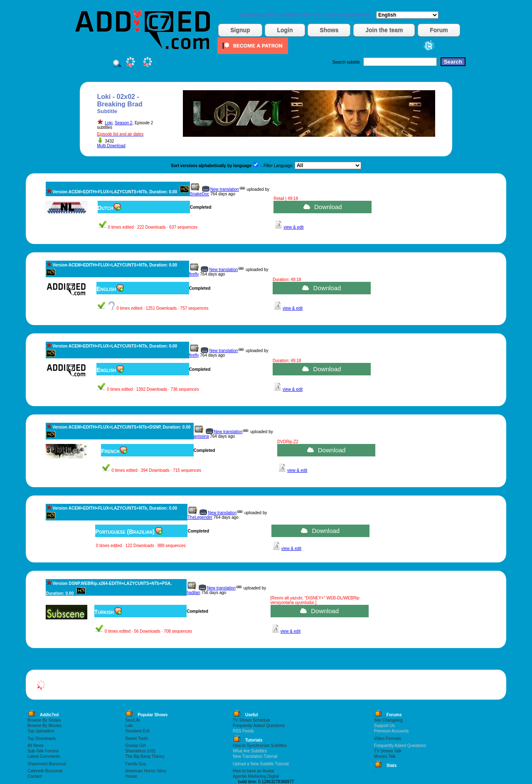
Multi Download (111, 146)
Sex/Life (133, 720)
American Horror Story (146, 771)
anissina (201, 436)
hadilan (193, 593)
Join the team (384, 30)
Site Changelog (388, 720)
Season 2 (123, 123)
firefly (194, 274)
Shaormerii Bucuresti (47, 764)
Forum (439, 30)
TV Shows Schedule (251, 720)
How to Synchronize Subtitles (260, 746)
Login (285, 30)
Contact (34, 776)
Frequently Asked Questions (259, 726)
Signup (240, 30)
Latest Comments (44, 756)
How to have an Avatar (254, 771)
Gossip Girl (135, 746)
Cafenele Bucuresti (45, 771)
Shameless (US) (140, 751)
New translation (225, 189)
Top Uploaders (41, 731)
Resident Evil (137, 731)
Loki (108, 123)
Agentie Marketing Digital (256, 776)
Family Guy (136, 764)
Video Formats (388, 738)
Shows (329, 30)
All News (36, 746)
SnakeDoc (199, 194)
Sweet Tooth (137, 738)
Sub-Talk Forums (43, 751)
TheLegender (200, 517)
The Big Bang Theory (145, 756)
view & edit (293, 227)
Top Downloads (42, 738)
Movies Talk (385, 756)
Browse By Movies (44, 726)
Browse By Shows (44, 720)
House (131, 776)
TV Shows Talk (388, 751)
